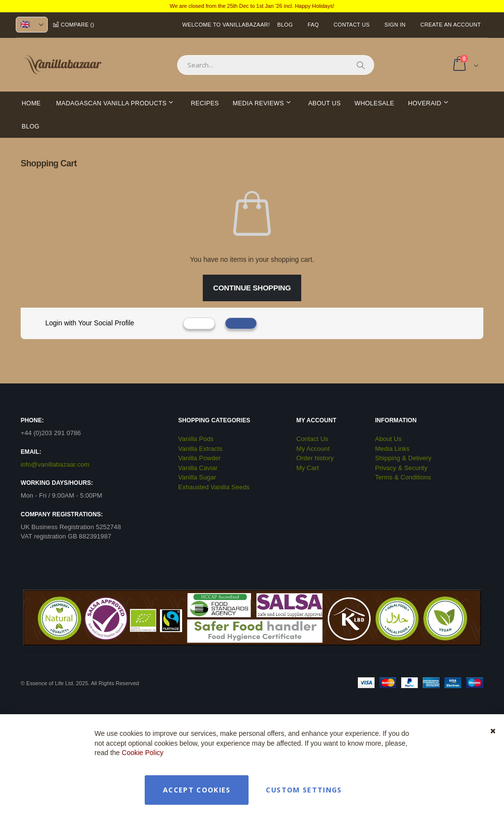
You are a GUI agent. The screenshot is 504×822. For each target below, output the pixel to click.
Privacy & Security (401, 468)
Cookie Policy (142, 753)
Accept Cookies (197, 790)
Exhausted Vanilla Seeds (214, 487)
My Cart (308, 468)
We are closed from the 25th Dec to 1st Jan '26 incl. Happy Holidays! (252, 6)
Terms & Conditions (403, 477)
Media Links (392, 449)
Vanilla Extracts (200, 449)
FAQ (313, 25)
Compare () (73, 25)
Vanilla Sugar (197, 477)
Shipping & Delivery (403, 458)
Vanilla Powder (200, 458)
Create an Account (451, 25)
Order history (315, 458)
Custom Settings (304, 790)
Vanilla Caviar (198, 468)
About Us (388, 439)
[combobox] (276, 65)
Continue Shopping (252, 288)
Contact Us (352, 25)
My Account (313, 449)
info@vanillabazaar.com (55, 464)
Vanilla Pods (196, 439)
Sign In (395, 25)
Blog (285, 25)
